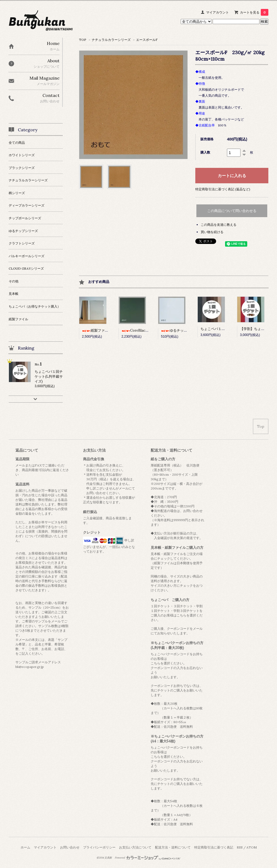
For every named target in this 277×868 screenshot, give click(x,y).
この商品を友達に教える (219, 225)
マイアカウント (217, 12)
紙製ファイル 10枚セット (106, 330)
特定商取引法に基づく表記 (214, 847)
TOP (83, 40)
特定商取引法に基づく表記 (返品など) (223, 189)
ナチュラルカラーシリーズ (111, 40)
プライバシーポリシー (99, 847)
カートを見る (254, 12)
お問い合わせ (70, 847)
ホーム (25, 847)
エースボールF (147, 40)
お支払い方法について (135, 847)
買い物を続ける (212, 232)
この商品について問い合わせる (232, 211)
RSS (240, 847)
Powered (148, 858)
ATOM (252, 847)
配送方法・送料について (173, 847)
